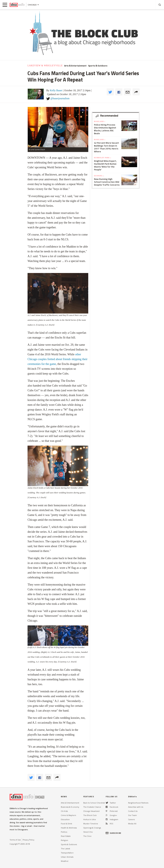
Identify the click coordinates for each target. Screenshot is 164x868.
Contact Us (133, 811)
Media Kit (132, 824)
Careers (131, 819)
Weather (65, 861)
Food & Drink (66, 824)
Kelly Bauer (56, 90)
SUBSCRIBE (113, 833)
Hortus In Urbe (90, 819)
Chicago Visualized (91, 811)
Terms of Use (15, 840)
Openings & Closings (92, 828)
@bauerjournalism (60, 98)
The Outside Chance (92, 807)
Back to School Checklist (94, 803)
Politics (64, 832)
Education (65, 819)
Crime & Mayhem (68, 815)
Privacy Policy (28, 840)
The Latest (65, 849)
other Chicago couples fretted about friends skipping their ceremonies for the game (57, 359)
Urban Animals (67, 857)
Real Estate (66, 836)
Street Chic (88, 832)
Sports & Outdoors (98, 66)
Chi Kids (64, 811)
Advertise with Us (136, 807)
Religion (64, 840)
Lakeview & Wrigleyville (45, 66)
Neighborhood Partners (138, 803)
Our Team (132, 815)
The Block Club (90, 815)
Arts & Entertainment (75, 66)
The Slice (87, 836)
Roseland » (100, 121)
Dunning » (99, 176)
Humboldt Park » (103, 158)
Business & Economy (70, 807)
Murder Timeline (91, 824)
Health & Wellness (69, 828)
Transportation (67, 853)
